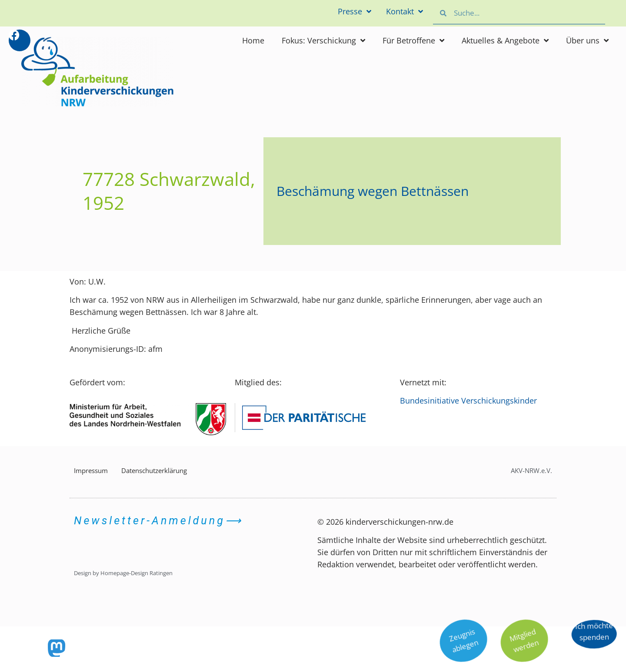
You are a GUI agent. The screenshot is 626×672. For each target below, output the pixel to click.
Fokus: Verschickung (323, 40)
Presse (351, 12)
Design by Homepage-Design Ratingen (123, 573)
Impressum (91, 470)
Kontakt (404, 12)
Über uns (587, 40)
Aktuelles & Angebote (505, 40)
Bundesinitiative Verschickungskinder (468, 401)
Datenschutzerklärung (154, 470)
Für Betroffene (413, 40)
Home (253, 40)
